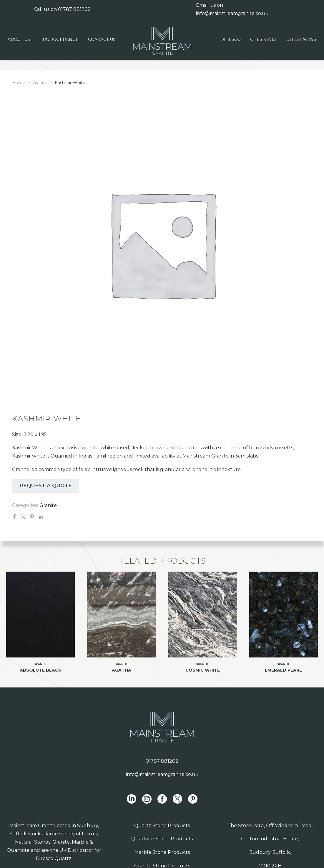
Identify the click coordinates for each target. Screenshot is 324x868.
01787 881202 (74, 9)
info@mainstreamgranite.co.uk (232, 13)
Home (19, 83)
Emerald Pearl (283, 663)
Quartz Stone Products (162, 818)
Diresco (231, 39)
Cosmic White (203, 663)
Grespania (263, 39)
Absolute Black (40, 663)
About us (19, 39)
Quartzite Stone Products (162, 832)
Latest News (301, 39)
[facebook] (162, 792)
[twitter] (177, 792)
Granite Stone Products (162, 858)
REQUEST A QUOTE (46, 478)
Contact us (102, 39)
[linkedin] (132, 792)
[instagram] (147, 792)
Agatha (122, 663)
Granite (40, 83)
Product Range (59, 39)
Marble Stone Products (162, 845)
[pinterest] (193, 792)
